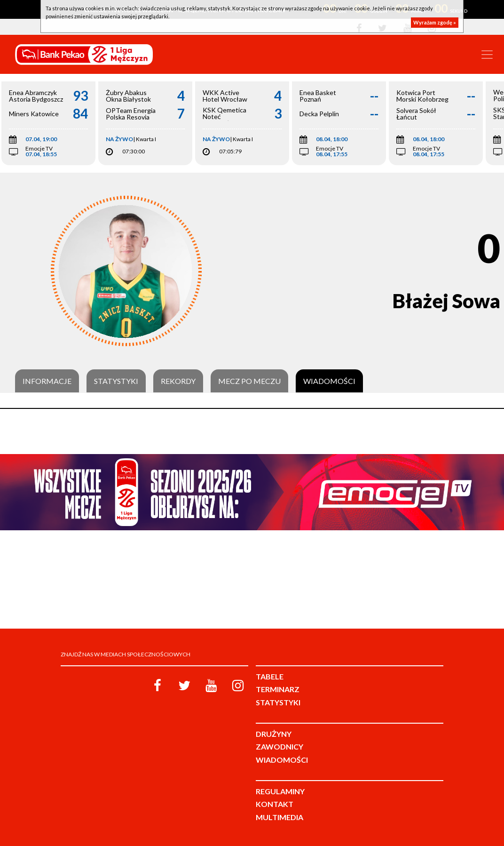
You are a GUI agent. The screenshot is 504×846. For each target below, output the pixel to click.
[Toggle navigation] (487, 55)
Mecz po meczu (249, 381)
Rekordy (178, 381)
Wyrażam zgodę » (435, 22)
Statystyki (116, 381)
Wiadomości (329, 381)
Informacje (47, 381)
